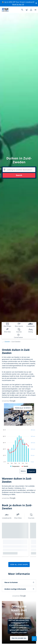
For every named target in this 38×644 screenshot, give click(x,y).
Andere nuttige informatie (15, 589)
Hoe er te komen (11, 582)
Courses (31, 516)
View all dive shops (19, 565)
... (3, 342)
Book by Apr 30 (18, 4)
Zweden (7, 342)
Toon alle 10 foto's (23, 408)
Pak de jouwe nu (19, 638)
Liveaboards (7, 516)
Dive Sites (18, 516)
